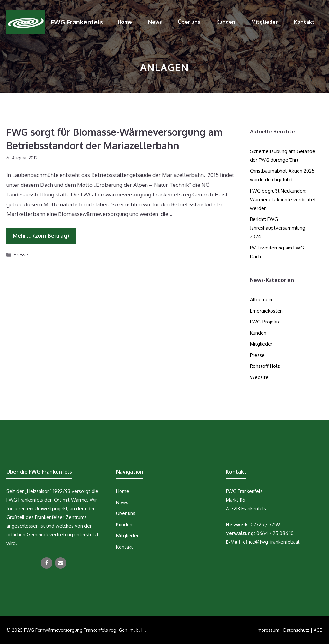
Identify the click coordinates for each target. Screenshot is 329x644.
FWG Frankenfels (77, 22)
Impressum (268, 630)
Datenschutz (296, 630)
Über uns (189, 22)
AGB (318, 630)
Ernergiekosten (266, 311)
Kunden (226, 22)
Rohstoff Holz (265, 366)
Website (259, 377)
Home (125, 22)
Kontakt (304, 22)
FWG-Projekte (265, 322)
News (155, 22)
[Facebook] (46, 563)
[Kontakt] (61, 563)
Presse (21, 254)
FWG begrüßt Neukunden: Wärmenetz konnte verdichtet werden (283, 200)
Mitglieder (265, 22)
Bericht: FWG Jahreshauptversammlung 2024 (278, 228)
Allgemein (261, 299)
